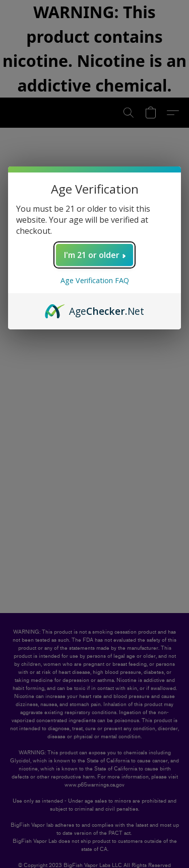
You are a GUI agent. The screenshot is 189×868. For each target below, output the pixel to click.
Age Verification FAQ (95, 280)
